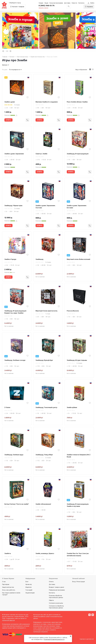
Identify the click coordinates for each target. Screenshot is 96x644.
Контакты (81, 3)
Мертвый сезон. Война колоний (78, 259)
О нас (4, 582)
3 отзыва (17, 105)
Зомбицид (39, 259)
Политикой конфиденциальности (54, 639)
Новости (74, 3)
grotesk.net (90, 639)
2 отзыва (17, 208)
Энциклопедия (30, 593)
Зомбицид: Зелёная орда (14, 455)
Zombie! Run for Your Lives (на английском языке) (78, 555)
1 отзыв (48, 314)
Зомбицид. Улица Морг (44, 455)
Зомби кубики (72, 407)
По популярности (16, 70)
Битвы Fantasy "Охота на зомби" (17, 504)
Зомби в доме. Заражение (14, 154)
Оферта (51, 600)
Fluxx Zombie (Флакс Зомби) (77, 102)
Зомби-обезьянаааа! (43, 504)
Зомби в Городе (10, 259)
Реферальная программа (57, 590)
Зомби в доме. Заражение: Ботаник (77, 207)
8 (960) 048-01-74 (47, 6)
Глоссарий (29, 590)
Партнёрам (6, 584)
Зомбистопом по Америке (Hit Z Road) (79, 456)
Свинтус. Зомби (41, 154)
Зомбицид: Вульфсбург (44, 360)
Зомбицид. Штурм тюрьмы (77, 360)
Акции (46, 3)
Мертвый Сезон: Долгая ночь (47, 311)
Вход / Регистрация (79, 582)
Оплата (51, 582)
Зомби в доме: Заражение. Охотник (45, 207)
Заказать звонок (43, 8)
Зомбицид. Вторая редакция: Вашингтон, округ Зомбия (15, 312)
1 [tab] (6, 51)
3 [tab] (9, 51)
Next (10, 51)
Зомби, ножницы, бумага (45, 553)
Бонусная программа (56, 3)
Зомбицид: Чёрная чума (13, 206)
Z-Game (7, 407)
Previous (3, 51)
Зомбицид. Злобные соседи (15, 360)
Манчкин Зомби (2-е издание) (47, 102)
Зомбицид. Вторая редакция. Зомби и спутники (78, 505)
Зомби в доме (10, 102)
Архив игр (29, 584)
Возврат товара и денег (57, 587)
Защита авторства (8, 587)
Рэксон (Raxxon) (73, 311)
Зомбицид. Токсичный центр (46, 407)
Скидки (41, 3)
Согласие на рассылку (56, 603)
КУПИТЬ (8, 120)
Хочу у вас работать (9, 590)
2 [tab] (7, 51)
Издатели (29, 587)
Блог (27, 582)
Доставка (67, 3)
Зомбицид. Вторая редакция (78, 154)
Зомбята (8, 553)
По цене (5, 70)
